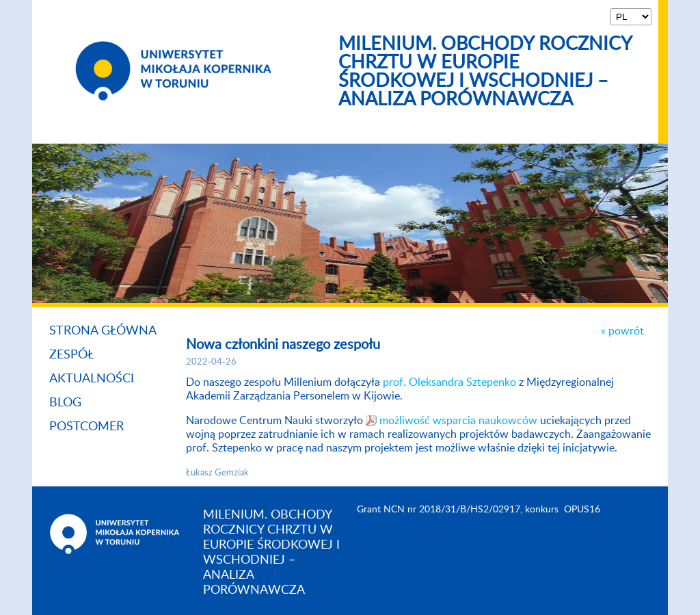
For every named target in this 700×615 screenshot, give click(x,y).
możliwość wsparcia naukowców (460, 421)
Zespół (72, 355)
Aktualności (92, 379)
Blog (65, 403)
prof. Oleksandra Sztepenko (449, 382)
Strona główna (103, 331)
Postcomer (86, 427)
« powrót (622, 331)
